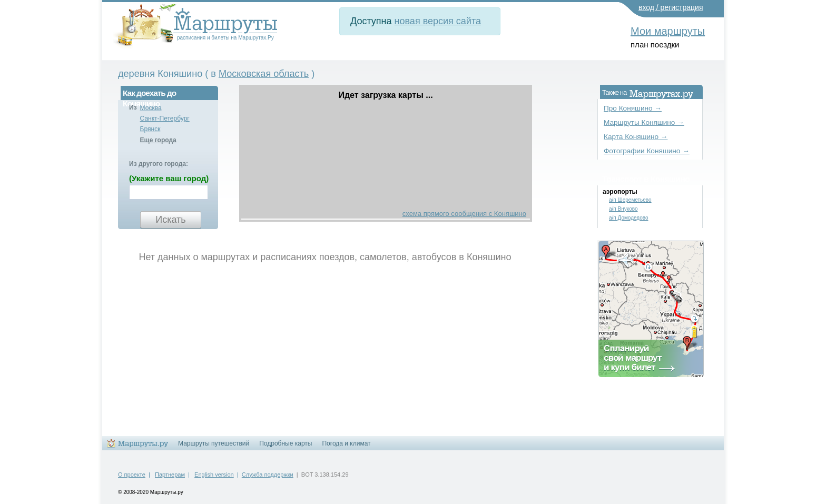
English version (214, 475)
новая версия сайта (438, 21)
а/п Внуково (623, 209)
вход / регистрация (671, 7)
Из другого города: (159, 164)
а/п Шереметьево (630, 200)
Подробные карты (286, 443)
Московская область (264, 74)
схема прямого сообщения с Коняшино (464, 214)
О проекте (132, 475)
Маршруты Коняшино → (644, 122)
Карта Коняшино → (636, 137)
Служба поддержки (268, 475)
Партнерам (170, 475)
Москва (151, 108)
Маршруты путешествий (214, 443)
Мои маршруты (668, 31)
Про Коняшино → (633, 108)
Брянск (150, 129)
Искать (170, 220)
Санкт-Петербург (165, 118)
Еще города (158, 140)
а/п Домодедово (629, 218)
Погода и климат (346, 443)
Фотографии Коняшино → (647, 151)
